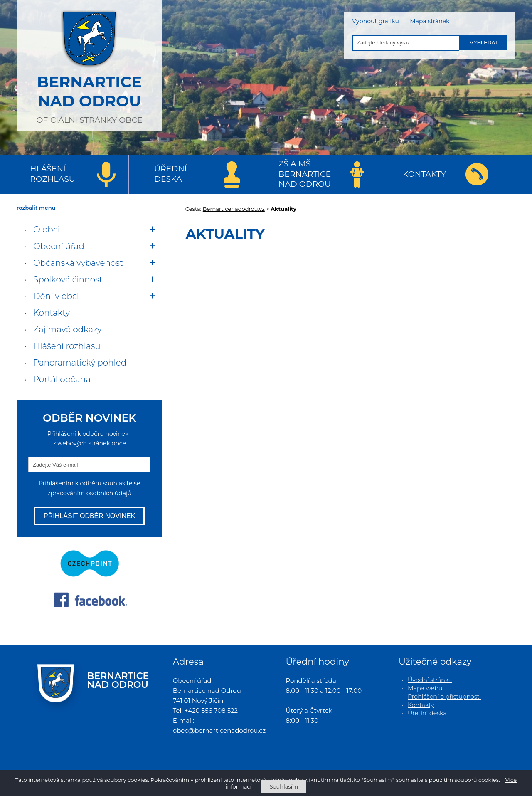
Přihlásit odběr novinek (89, 516)
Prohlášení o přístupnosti (444, 697)
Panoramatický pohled (80, 363)
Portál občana (62, 379)
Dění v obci (56, 296)
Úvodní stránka (430, 680)
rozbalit (27, 208)
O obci (47, 230)
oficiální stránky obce (89, 64)
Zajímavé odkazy (67, 329)
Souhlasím (283, 786)
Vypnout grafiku (376, 21)
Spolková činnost (68, 279)
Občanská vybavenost (78, 263)
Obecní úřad (59, 246)
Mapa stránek (430, 21)
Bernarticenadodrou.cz (234, 209)
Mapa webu (425, 688)
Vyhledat (484, 43)
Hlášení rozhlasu (53, 174)
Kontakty (424, 174)
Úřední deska (170, 174)
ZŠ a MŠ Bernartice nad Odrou (305, 174)
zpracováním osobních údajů (89, 493)
